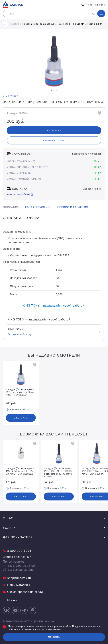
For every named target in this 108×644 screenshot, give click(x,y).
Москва (10, 600)
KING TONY (10, 96)
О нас (54, 518)
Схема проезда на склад (23, 592)
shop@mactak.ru (17, 578)
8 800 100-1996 (93, 5)
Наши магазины (17, 585)
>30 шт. (26, 409)
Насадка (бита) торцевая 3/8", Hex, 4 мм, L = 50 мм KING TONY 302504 (62, 24)
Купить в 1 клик (54, 141)
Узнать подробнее (20, 194)
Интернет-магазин (21, 161)
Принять (54, 637)
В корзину (54, 130)
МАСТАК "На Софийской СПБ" (27, 167)
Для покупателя (54, 537)
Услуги (54, 528)
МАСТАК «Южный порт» (24, 179)
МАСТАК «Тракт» (19, 173)
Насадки (14, 24)
